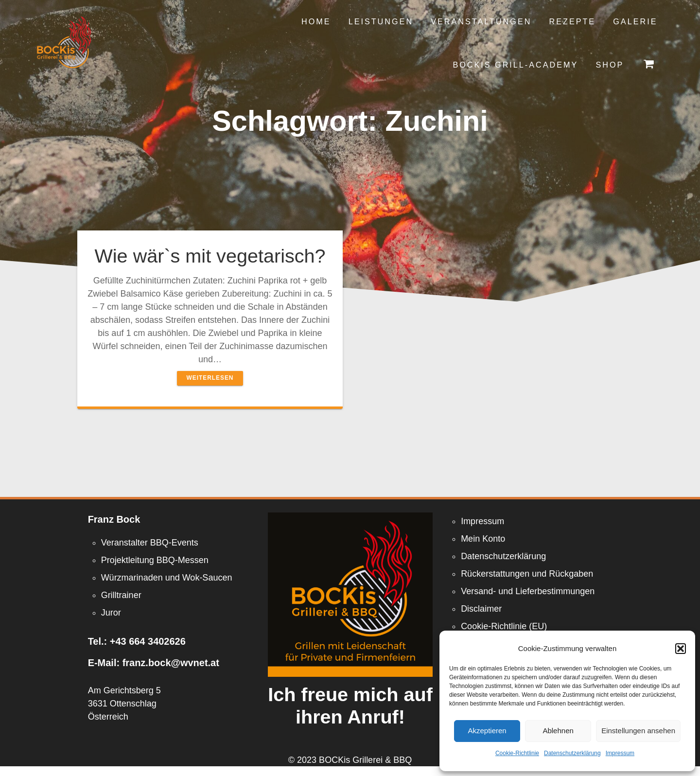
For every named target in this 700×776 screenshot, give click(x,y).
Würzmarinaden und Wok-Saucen (167, 578)
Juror (111, 613)
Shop (610, 65)
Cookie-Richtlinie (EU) (504, 626)
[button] (681, 649)
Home (316, 21)
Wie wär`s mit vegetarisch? (210, 256)
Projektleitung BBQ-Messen (155, 560)
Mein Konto (483, 539)
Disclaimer (481, 609)
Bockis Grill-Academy (515, 65)
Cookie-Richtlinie (517, 753)
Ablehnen (558, 731)
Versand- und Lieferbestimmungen (528, 591)
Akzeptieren (487, 731)
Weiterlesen (210, 378)
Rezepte (573, 21)
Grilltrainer (121, 595)
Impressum (620, 753)
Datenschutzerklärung (572, 753)
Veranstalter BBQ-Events (150, 543)
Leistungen (381, 21)
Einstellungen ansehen (638, 731)
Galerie (635, 21)
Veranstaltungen (481, 21)
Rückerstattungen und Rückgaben (527, 574)
